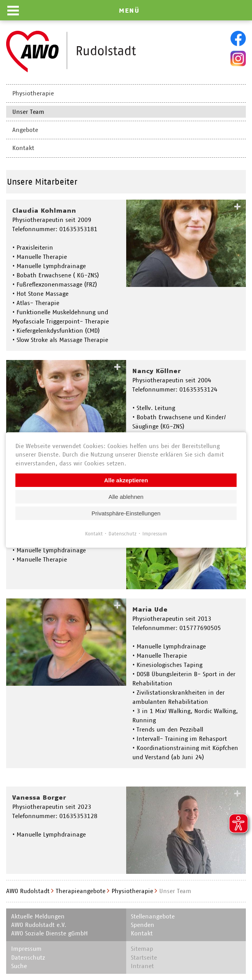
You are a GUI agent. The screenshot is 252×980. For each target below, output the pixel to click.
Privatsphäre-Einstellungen (126, 513)
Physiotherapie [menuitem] (33, 93)
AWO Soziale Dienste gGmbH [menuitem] (49, 933)
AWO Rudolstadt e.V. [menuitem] (39, 925)
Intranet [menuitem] (142, 966)
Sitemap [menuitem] (142, 949)
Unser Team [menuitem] (28, 112)
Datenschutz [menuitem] (28, 957)
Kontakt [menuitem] (23, 148)
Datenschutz (123, 534)
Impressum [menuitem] (26, 949)
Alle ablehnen (126, 497)
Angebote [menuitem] (25, 130)
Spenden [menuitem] (143, 925)
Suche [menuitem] (19, 966)
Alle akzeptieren (126, 480)
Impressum (155, 534)
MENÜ (129, 10)
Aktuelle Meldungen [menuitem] (38, 916)
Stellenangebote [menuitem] (153, 916)
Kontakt (94, 534)
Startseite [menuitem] (144, 957)
